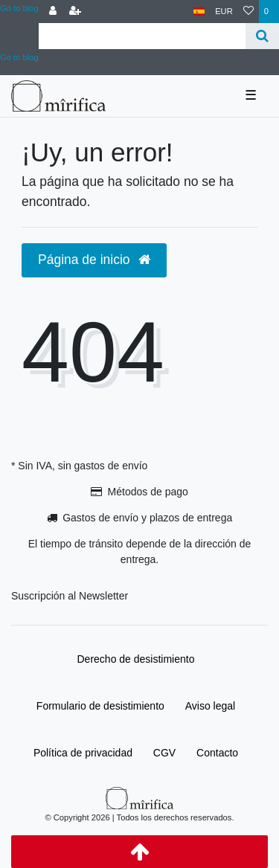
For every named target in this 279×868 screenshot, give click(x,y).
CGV (164, 753)
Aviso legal (210, 706)
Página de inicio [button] (94, 260)
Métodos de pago (148, 492)
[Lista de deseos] (248, 12)
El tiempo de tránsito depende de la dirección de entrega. (140, 552)
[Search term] (142, 36)
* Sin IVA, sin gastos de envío (79, 466)
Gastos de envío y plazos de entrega (147, 518)
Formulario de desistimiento (100, 706)
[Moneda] (224, 12)
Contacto (217, 753)
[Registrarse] (75, 12)
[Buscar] (262, 36)
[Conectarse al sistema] (53, 12)
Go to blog (19, 8)
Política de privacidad (83, 753)
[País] (199, 12)
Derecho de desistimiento (136, 659)
